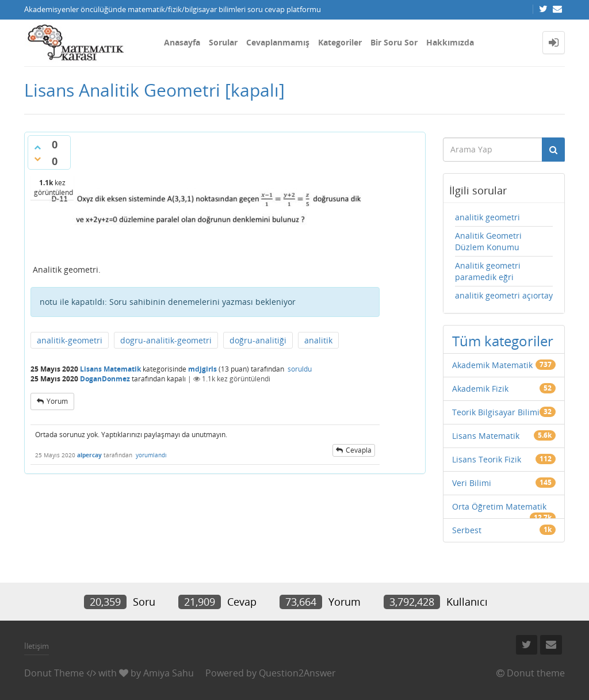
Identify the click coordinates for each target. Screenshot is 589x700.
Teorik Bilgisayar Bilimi (496, 412)
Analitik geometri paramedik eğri (488, 271)
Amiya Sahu (169, 673)
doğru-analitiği (258, 340)
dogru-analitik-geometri (166, 340)
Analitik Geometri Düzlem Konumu (488, 241)
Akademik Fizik (480, 389)
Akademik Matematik (492, 365)
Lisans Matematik (110, 369)
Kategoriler (340, 42)
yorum (57, 401)
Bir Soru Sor (394, 42)
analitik (318, 340)
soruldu (300, 369)
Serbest (467, 530)
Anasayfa (182, 42)
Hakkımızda (450, 42)
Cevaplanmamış (278, 42)
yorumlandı (151, 455)
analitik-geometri (70, 340)
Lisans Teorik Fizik (487, 459)
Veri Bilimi (472, 483)
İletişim (37, 646)
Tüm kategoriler (503, 341)
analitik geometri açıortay (504, 295)
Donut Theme (54, 673)
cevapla (359, 450)
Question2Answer (297, 673)
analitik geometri (487, 217)
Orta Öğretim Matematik (499, 506)
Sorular (223, 42)
